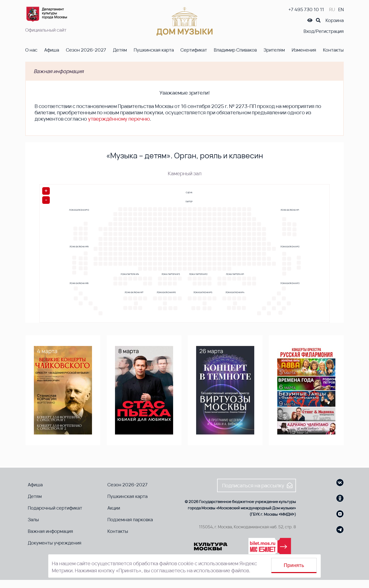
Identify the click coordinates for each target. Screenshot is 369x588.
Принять (294, 565)
